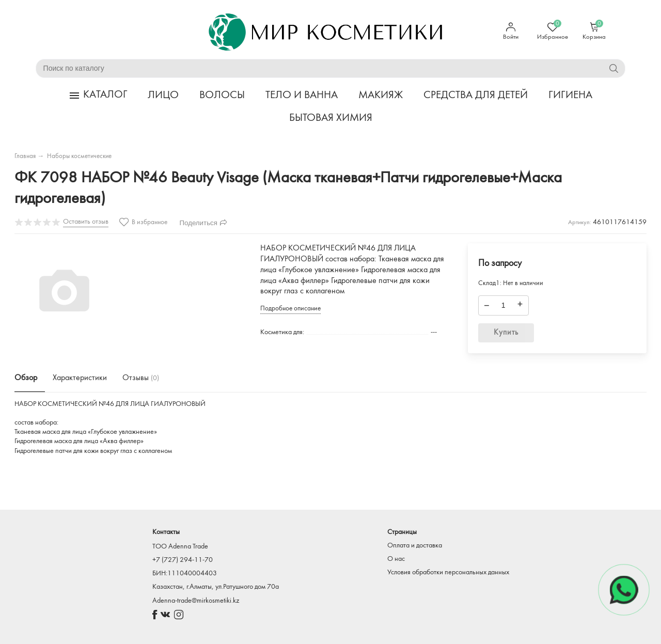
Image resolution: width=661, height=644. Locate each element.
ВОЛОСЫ (222, 95)
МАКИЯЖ (381, 95)
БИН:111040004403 (185, 574)
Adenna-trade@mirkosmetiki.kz (196, 601)
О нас (396, 559)
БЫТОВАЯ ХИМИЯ (331, 118)
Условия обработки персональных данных (448, 572)
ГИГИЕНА (570, 95)
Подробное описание (290, 309)
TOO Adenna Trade (180, 547)
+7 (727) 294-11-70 (183, 560)
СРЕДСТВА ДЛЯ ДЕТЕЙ (476, 95)
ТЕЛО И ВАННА (302, 95)
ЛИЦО (163, 95)
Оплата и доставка (415, 546)
